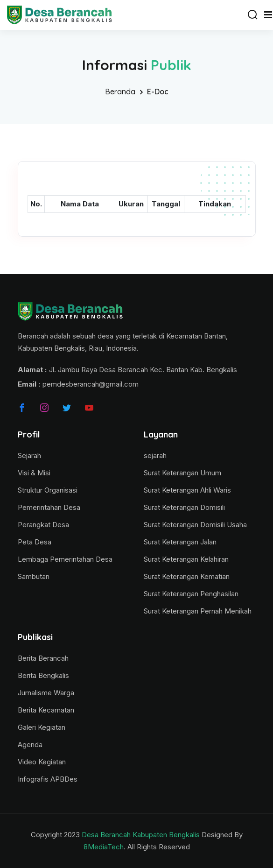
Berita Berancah (43, 658)
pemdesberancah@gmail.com (91, 384)
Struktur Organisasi (48, 490)
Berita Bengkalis (43, 675)
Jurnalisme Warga (46, 693)
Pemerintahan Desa (49, 507)
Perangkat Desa (43, 525)
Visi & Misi (34, 473)
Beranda (120, 92)
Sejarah (29, 455)
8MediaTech (104, 847)
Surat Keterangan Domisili (184, 507)
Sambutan (34, 576)
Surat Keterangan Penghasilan (191, 594)
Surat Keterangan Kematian (187, 576)
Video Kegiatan (42, 762)
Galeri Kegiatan (42, 727)
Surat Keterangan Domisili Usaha (195, 525)
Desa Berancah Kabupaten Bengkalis (141, 835)
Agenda (30, 745)
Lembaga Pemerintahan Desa (65, 559)
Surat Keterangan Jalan (180, 542)
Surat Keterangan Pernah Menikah (198, 611)
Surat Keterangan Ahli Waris (187, 490)
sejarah (155, 455)
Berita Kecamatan (46, 710)
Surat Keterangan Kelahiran (186, 559)
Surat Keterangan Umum (182, 473)
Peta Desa (35, 542)
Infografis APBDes (48, 779)
